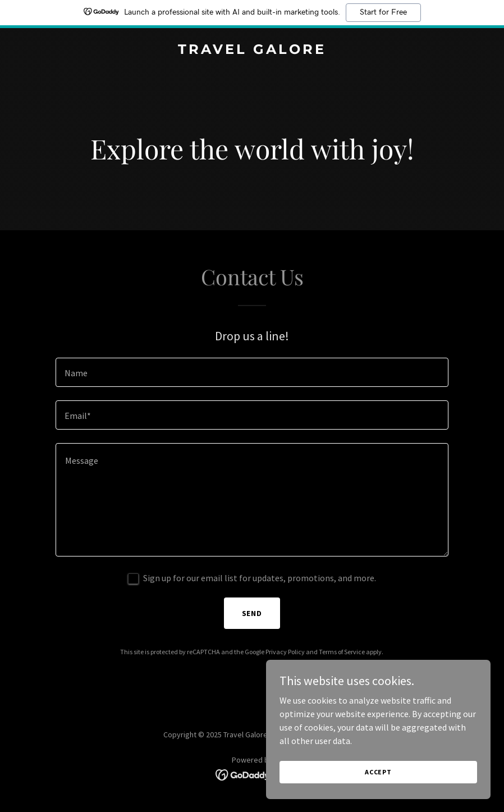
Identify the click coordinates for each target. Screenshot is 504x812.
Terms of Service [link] (342, 652)
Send (252, 613)
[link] (252, 51)
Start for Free (383, 12)
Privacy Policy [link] (285, 652)
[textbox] (252, 372)
